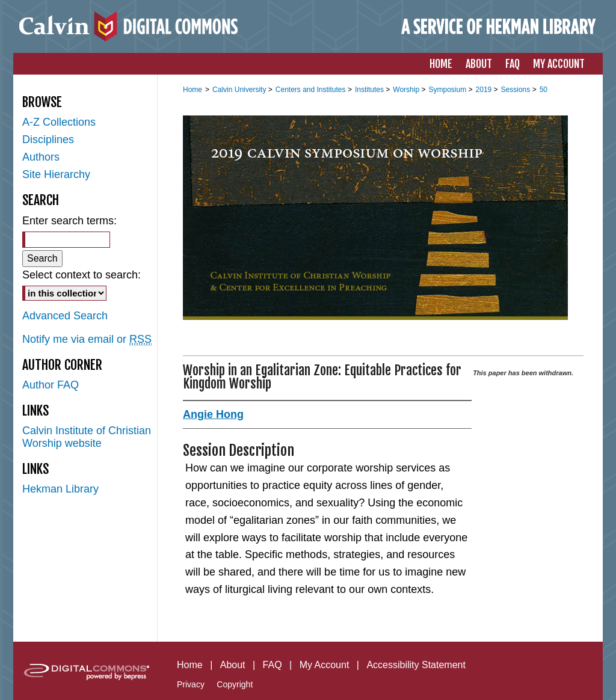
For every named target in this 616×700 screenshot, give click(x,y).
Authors (41, 157)
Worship (407, 90)
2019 (485, 90)
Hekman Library (60, 489)
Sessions (517, 90)
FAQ (273, 665)
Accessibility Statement (416, 665)
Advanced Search (65, 316)
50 (544, 90)
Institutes (370, 90)
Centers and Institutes (312, 90)
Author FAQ (51, 385)
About (233, 665)
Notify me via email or (87, 339)
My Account (325, 665)
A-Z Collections (59, 122)
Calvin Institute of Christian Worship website (87, 437)
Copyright (235, 684)
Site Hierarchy (56, 174)
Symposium (448, 90)
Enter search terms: (69, 221)
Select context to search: (82, 275)
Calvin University (240, 90)
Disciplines (48, 140)
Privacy (191, 684)
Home (192, 90)
